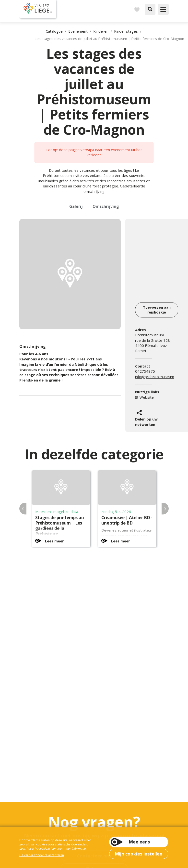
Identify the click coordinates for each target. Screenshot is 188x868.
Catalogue (54, 31)
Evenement (78, 31)
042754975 (145, 371)
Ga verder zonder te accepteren (42, 855)
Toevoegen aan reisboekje (157, 310)
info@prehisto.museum (155, 377)
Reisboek (137, 9)
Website (147, 397)
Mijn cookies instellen (139, 854)
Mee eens (139, 842)
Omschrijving (106, 206)
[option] (70, 274)
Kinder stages (126, 31)
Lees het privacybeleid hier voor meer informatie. (53, 848)
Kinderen (101, 31)
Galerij (76, 206)
